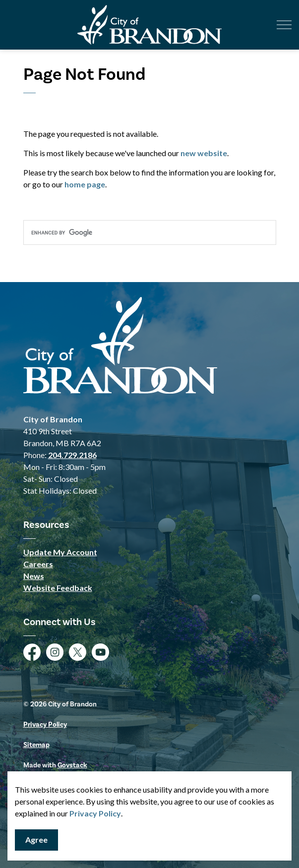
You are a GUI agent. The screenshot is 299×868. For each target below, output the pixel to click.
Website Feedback (58, 588)
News (34, 576)
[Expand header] (284, 25)
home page (85, 184)
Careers (38, 564)
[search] (150, 232)
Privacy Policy (95, 813)
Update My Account (60, 552)
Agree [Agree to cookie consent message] (36, 840)
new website (204, 153)
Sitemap (36, 745)
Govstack (72, 765)
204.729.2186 (72, 455)
